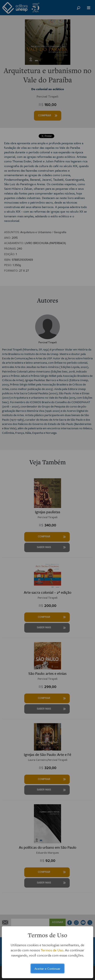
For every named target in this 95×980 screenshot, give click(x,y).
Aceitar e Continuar (47, 968)
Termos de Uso (52, 950)
